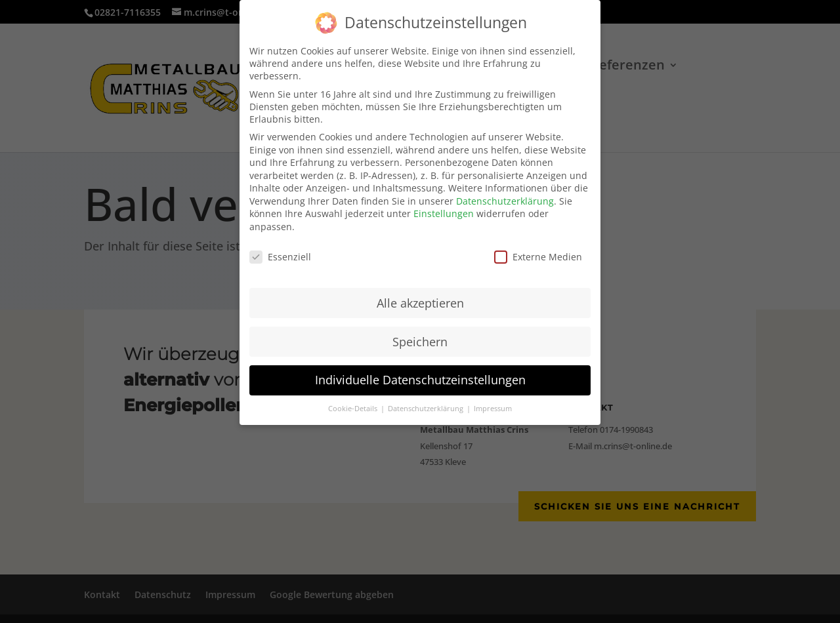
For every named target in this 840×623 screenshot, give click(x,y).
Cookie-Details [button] (354, 400)
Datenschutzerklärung (505, 192)
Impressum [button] (493, 400)
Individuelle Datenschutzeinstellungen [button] (420, 371)
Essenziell (280, 248)
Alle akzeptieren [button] (420, 294)
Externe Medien (538, 248)
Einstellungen (444, 205)
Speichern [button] (420, 332)
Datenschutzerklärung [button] (427, 400)
